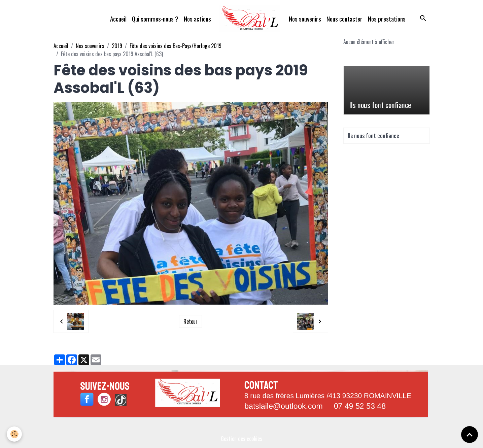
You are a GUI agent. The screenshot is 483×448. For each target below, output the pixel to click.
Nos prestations (387, 19)
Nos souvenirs (305, 19)
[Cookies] (14, 434)
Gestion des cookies (242, 439)
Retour (191, 321)
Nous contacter (344, 19)
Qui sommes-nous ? (155, 19)
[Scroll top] (470, 435)
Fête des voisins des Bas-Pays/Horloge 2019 (176, 46)
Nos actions (197, 19)
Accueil (118, 19)
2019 (117, 46)
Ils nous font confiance (380, 105)
